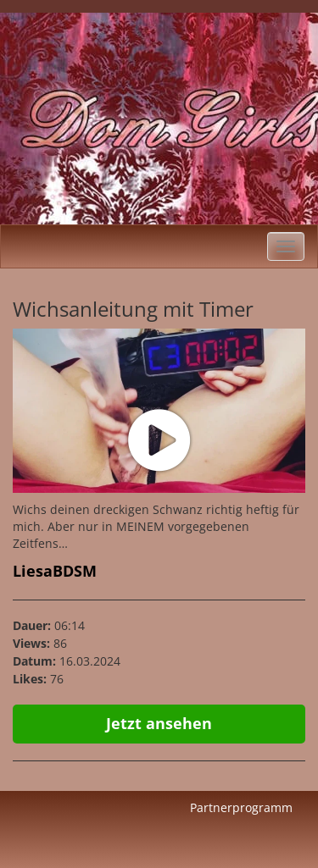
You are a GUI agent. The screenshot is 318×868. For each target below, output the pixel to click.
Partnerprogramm (241, 807)
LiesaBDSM (55, 571)
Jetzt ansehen (159, 723)
